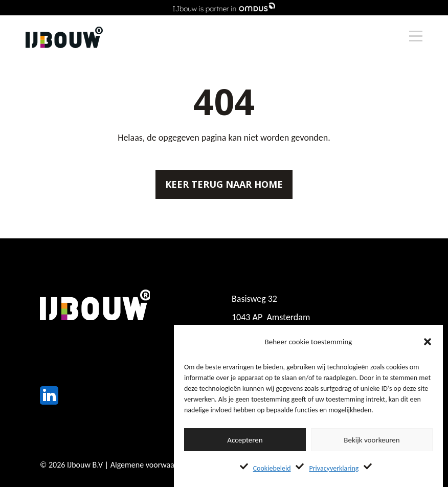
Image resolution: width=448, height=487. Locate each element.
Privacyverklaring (334, 468)
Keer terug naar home (224, 184)
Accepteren (245, 440)
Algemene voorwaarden (150, 465)
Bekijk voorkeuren (372, 440)
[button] (428, 342)
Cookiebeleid (272, 468)
